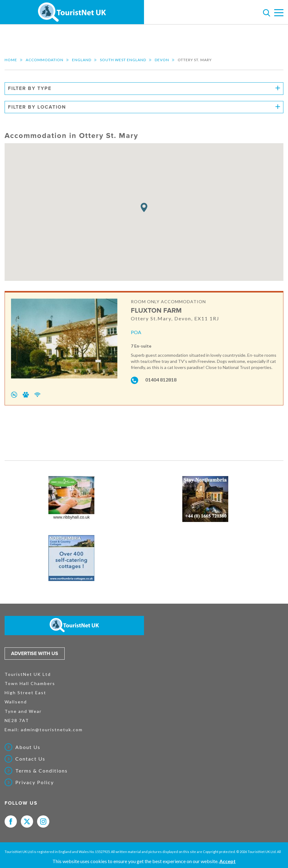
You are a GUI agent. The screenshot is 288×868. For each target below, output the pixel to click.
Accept (227, 861)
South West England (123, 60)
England (82, 60)
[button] (144, 208)
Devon (162, 60)
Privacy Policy (35, 782)
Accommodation (45, 60)
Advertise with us (35, 654)
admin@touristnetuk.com (52, 730)
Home (11, 60)
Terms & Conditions (42, 771)
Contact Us (30, 759)
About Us (28, 747)
